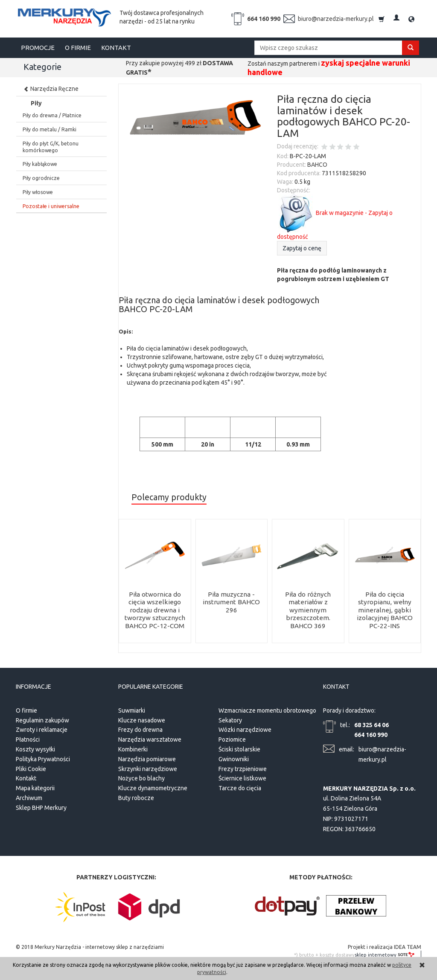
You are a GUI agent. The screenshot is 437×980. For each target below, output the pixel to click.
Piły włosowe (38, 192)
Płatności (28, 739)
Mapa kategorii (35, 787)
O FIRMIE (78, 48)
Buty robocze (136, 797)
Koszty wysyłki (35, 748)
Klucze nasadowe (142, 719)
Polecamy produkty (169, 497)
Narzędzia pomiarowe (147, 758)
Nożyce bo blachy (141, 777)
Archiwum (29, 797)
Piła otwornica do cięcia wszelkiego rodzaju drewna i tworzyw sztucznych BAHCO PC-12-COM (155, 610)
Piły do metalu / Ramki (50, 129)
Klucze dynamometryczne (153, 787)
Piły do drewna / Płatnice (52, 115)
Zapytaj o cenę (302, 248)
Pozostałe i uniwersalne (51, 206)
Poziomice (232, 739)
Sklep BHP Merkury (41, 806)
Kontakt (26, 777)
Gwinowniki (234, 758)
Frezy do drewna (140, 729)
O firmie (26, 709)
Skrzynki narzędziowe (148, 768)
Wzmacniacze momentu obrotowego (267, 709)
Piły (36, 103)
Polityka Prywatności (43, 758)
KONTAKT (116, 48)
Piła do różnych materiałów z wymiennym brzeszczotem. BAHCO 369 (308, 610)
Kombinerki (133, 748)
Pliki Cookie (31, 768)
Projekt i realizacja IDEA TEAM (385, 946)
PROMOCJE (38, 48)
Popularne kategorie (151, 686)
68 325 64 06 (371, 724)
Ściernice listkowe (242, 777)
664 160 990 (264, 19)
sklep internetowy (385, 954)
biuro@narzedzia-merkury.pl (336, 19)
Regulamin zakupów (42, 719)
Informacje (34, 686)
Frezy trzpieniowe (243, 768)
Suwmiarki (132, 709)
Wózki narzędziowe (245, 729)
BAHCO (317, 165)
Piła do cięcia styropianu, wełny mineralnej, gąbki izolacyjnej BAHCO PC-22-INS (385, 610)
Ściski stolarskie (239, 748)
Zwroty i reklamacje (42, 729)
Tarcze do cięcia (240, 787)
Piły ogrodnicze (41, 178)
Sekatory (230, 719)
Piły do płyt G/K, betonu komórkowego (51, 147)
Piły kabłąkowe (40, 164)
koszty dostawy (337, 954)
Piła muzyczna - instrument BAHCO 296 (232, 602)
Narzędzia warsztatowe (150, 739)
